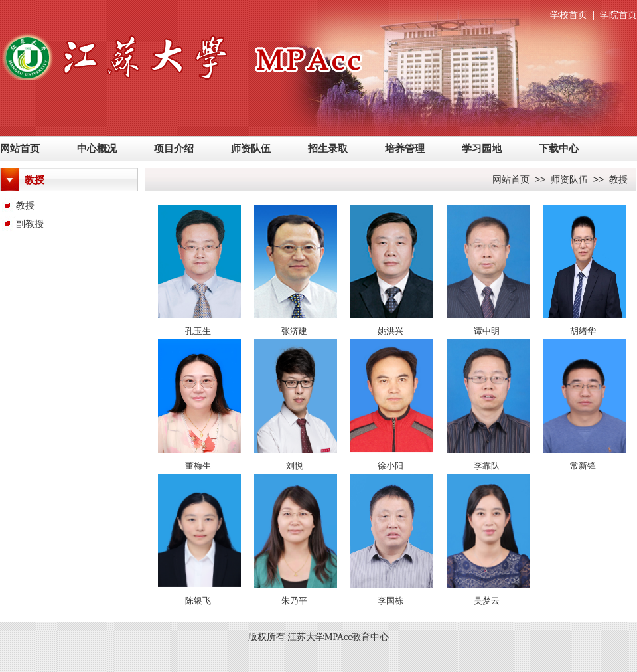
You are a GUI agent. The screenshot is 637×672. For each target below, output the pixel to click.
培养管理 (405, 148)
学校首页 (569, 15)
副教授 (30, 224)
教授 (25, 205)
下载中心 (559, 148)
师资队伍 (251, 148)
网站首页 (20, 148)
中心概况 (97, 148)
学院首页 (618, 15)
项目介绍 (174, 148)
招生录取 (328, 148)
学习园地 (482, 148)
